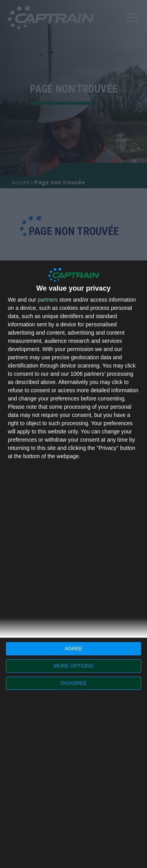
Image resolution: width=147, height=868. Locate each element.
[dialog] (73, 564)
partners (48, 300)
